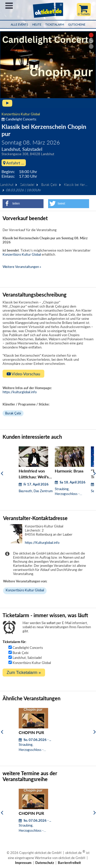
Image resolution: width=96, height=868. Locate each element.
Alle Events (19, 24)
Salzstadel (27, 185)
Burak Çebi (49, 185)
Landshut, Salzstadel (27, 658)
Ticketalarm (55, 24)
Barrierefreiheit (69, 863)
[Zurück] (2, 473)
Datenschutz (45, 863)
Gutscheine (77, 24)
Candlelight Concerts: (19, 119)
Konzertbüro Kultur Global (21, 114)
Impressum (23, 863)
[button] (23, 204)
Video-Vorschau (23, 374)
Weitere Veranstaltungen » (22, 267)
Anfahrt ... (14, 163)
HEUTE (37, 24)
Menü (9, 6)
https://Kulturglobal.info (42, 543)
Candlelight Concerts (28, 648)
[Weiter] (95, 473)
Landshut (7, 185)
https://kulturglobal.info (20, 392)
